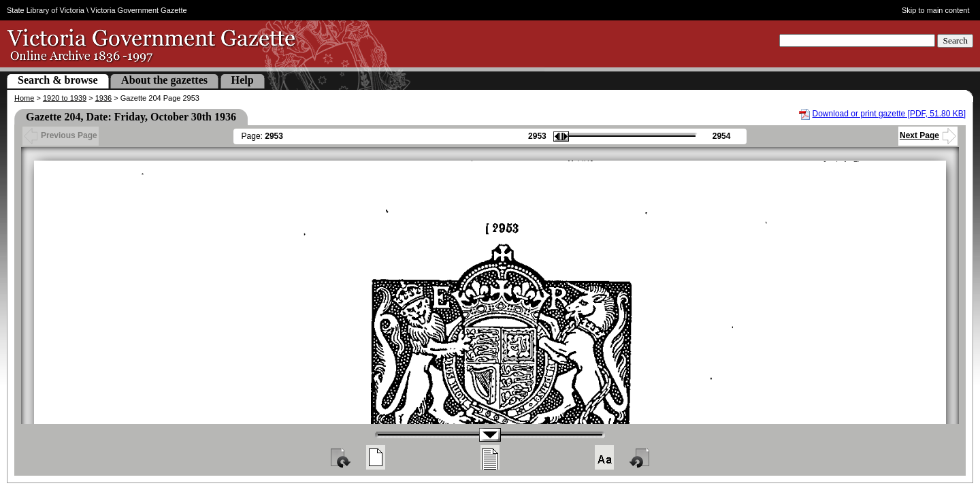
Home (24, 98)
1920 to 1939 (65, 98)
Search (955, 40)
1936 (103, 98)
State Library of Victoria (46, 10)
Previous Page (61, 135)
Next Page (928, 135)
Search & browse (58, 80)
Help (243, 80)
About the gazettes (164, 80)
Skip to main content (936, 10)
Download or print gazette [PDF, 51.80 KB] (889, 114)
